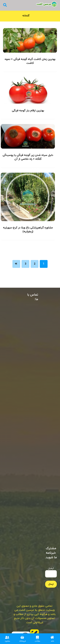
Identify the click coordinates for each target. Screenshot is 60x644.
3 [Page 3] (26, 264)
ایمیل (51, 572)
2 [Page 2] (35, 264)
